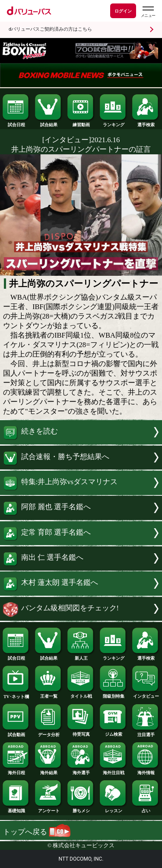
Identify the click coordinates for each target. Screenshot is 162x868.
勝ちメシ (81, 809)
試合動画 (16, 733)
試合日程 (16, 123)
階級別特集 (113, 694)
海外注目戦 (113, 771)
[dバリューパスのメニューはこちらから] (148, 12)
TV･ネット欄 (16, 695)
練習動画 (81, 123)
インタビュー (146, 694)
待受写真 (81, 732)
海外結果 (48, 771)
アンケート (48, 809)
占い (146, 809)
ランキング (113, 123)
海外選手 (81, 771)
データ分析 (48, 733)
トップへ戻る (37, 832)
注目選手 (146, 733)
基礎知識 (16, 809)
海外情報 (146, 771)
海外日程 (16, 771)
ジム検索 (113, 732)
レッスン (113, 809)
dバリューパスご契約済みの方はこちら (50, 29)
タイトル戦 (81, 694)
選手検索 (146, 123)
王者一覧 (48, 694)
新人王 (81, 656)
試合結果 (48, 123)
